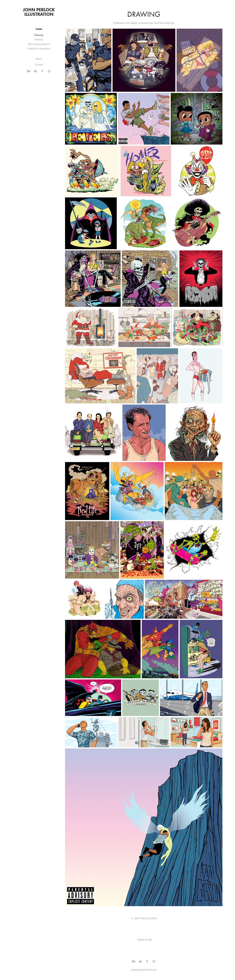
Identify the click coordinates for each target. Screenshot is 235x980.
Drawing (39, 35)
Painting (39, 39)
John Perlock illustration (39, 12)
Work (39, 29)
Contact (39, 64)
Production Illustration (39, 48)
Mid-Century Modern (39, 44)
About (39, 59)
